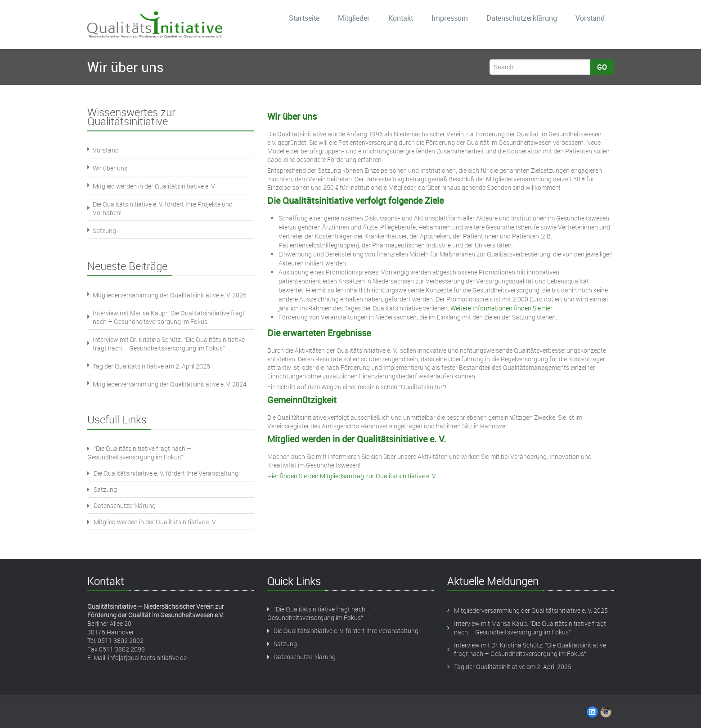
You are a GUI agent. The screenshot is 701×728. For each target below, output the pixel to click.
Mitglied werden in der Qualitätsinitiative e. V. (154, 186)
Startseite (304, 18)
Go (602, 67)
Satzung (104, 231)
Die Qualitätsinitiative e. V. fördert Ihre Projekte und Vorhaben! (163, 208)
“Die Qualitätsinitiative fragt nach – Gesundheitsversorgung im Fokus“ (139, 453)
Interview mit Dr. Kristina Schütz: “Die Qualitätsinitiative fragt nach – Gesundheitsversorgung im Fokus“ (169, 344)
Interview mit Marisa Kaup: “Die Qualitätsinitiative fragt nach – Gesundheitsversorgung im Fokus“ (169, 317)
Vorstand (590, 18)
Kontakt (401, 18)
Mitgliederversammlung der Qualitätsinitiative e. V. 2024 (170, 384)
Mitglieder (354, 18)
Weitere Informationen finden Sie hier (501, 308)
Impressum (450, 18)
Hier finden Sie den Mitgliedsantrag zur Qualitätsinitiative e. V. (352, 476)
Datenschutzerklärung (522, 18)
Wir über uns (110, 168)
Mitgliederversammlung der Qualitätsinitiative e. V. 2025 (170, 295)
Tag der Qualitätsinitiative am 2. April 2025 (151, 366)
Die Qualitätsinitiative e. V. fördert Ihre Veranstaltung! (164, 473)
